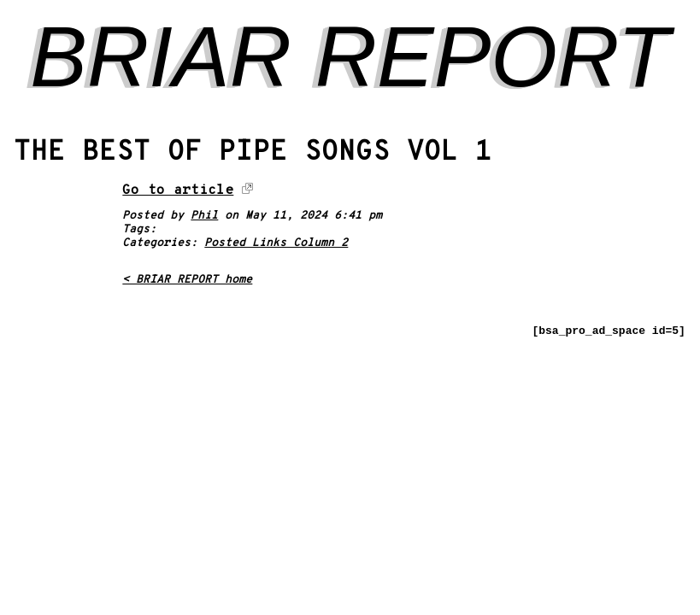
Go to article (178, 190)
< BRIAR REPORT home (187, 280)
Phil (204, 216)
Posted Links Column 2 (276, 243)
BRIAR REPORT (350, 56)
